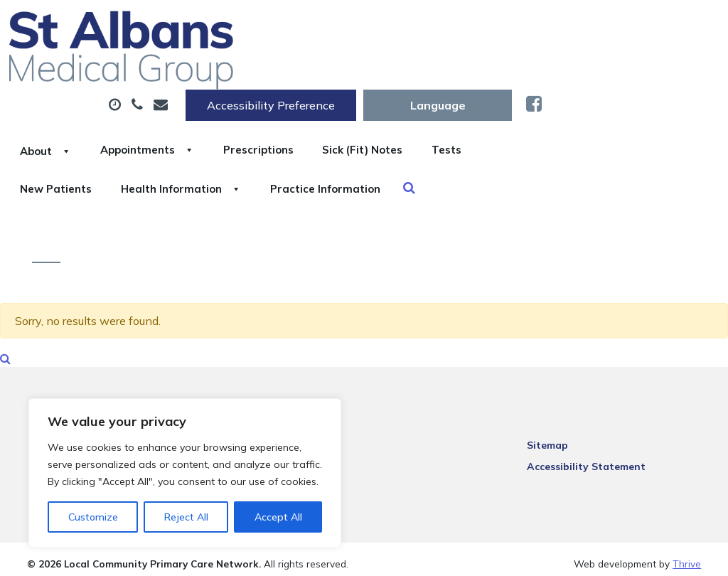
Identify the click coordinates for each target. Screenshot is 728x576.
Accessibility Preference (448, 26)
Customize (93, 517)
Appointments (342, 70)
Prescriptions (470, 70)
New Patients (309, 120)
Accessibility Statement (592, 455)
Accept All (278, 517)
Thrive (687, 554)
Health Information (450, 120)
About (224, 70)
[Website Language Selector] (615, 26)
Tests (214, 120)
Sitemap (553, 434)
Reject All (186, 517)
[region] (185, 473)
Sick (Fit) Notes (590, 70)
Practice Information (611, 120)
